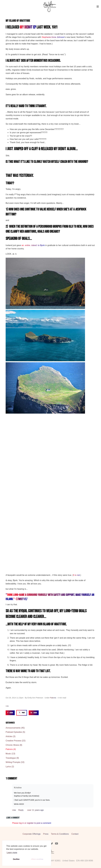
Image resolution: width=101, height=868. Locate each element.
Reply (21, 810)
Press (46, 834)
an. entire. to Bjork (33, 245)
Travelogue (12, 758)
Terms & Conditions (60, 834)
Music (10, 754)
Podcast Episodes (15, 732)
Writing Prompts (15, 762)
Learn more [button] (12, 853)
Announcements (15, 728)
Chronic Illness (14, 745)
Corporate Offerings (31, 834)
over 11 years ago (35, 810)
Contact (75, 834)
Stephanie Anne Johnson (53, 37)
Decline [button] (16, 859)
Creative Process (16, 741)
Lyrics (10, 767)
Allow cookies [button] (37, 859)
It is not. (77, 575)
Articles (10, 736)
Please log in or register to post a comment (32, 823)
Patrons (53, 698)
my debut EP (28, 27)
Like (7, 706)
